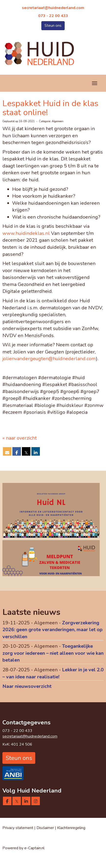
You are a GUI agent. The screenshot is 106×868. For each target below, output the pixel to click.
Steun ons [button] (53, 26)
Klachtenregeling (71, 828)
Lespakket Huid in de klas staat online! (50, 108)
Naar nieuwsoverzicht (27, 686)
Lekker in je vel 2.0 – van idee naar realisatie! (53, 673)
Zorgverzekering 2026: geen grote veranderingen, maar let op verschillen (53, 630)
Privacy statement (18, 828)
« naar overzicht (20, 438)
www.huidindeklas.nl (26, 233)
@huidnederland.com (53, 8)
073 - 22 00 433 (53, 16)
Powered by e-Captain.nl (23, 848)
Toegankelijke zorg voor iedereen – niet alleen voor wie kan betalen (53, 653)
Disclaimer (46, 828)
